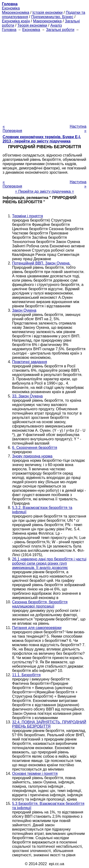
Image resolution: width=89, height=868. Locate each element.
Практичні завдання (30, 362)
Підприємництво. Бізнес (52, 17)
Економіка (11, 8)
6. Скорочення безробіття (35, 448)
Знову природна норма (32, 456)
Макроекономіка (47, 21)
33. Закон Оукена (27, 396)
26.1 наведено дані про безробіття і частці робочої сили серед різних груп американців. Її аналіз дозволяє (49, 563)
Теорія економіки (32, 25)
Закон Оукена (24, 310)
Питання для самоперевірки (37, 628)
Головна (9, 30)
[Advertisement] (44, 77)
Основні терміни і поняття (35, 774)
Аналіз (56, 25)
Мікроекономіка (16, 13)
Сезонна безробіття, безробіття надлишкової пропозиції (40, 604)
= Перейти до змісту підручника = (44, 191)
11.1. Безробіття (26, 675)
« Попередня (12, 129)
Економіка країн (16, 21)
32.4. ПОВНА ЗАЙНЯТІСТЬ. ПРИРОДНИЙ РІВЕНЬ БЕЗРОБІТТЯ (49, 724)
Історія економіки (48, 13)
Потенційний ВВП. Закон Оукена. (41, 263)
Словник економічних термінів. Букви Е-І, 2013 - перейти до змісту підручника (42, 139)
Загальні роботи (60, 30)
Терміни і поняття (28, 216)
